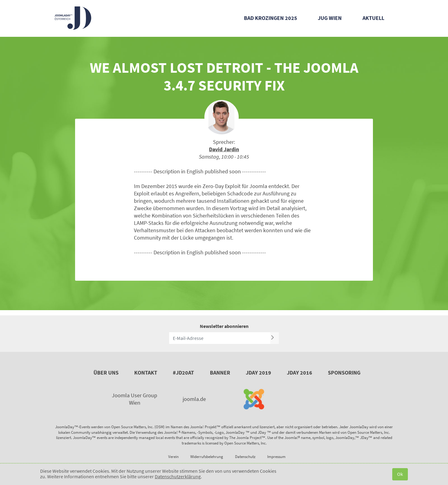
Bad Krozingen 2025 (271, 18)
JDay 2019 (258, 373)
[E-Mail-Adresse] (220, 338)
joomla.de (194, 399)
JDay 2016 (300, 373)
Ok (400, 474)
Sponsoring (344, 373)
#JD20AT (183, 373)
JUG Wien (330, 18)
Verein (173, 457)
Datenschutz (245, 457)
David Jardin (224, 149)
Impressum (276, 457)
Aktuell (373, 18)
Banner (220, 373)
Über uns (106, 373)
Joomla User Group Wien (135, 399)
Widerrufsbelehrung (207, 457)
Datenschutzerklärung (178, 476)
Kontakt (146, 373)
